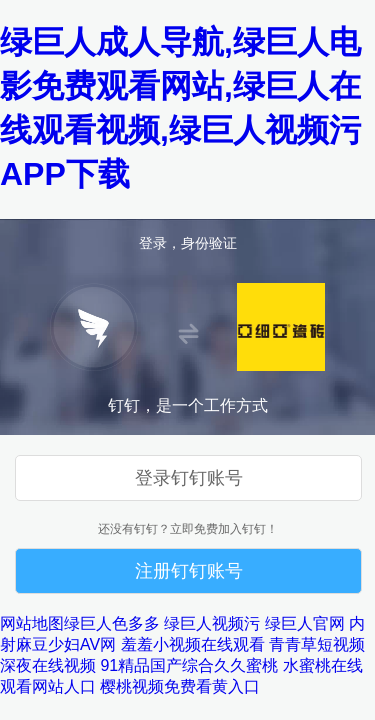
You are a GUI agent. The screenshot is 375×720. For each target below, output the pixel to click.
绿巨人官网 (305, 623)
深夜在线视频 (48, 665)
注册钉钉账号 (189, 571)
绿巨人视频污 (212, 623)
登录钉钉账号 (189, 478)
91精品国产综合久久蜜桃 (189, 665)
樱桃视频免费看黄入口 (180, 686)
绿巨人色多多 (112, 623)
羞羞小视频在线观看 (193, 644)
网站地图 (32, 623)
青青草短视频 (317, 644)
